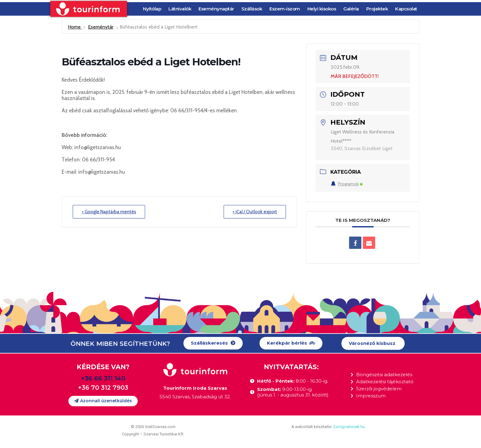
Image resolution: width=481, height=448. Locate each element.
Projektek (377, 9)
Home (75, 27)
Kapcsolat (406, 9)
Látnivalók (180, 9)
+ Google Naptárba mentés (109, 212)
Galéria (351, 9)
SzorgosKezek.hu (349, 427)
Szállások (252, 9)
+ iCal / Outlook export (255, 212)
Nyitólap (152, 9)
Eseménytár (101, 27)
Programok (347, 184)
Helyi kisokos (322, 9)
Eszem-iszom (285, 9)
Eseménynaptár (216, 9)
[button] (213, 343)
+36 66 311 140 (103, 378)
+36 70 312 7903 (103, 388)
